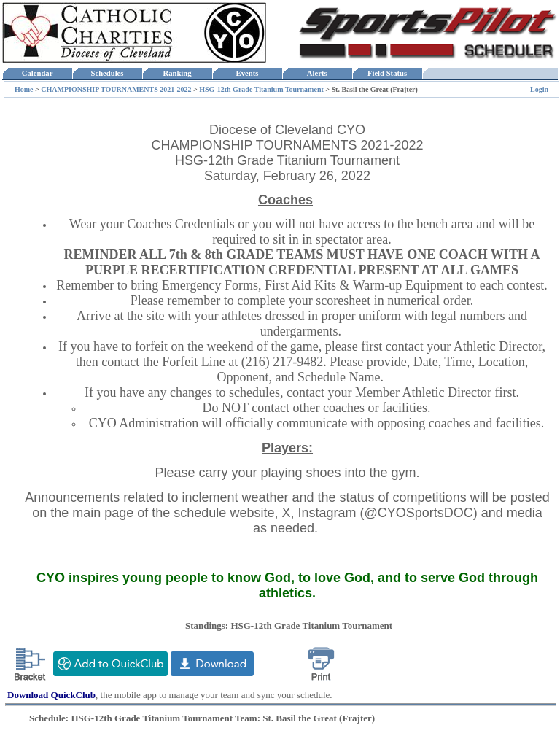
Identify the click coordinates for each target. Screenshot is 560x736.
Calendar (37, 73)
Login (539, 89)
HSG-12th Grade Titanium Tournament (261, 89)
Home (24, 89)
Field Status (388, 73)
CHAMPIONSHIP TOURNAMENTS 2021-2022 (116, 89)
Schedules (107, 73)
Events (247, 73)
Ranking (177, 73)
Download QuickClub (51, 695)
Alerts (317, 73)
